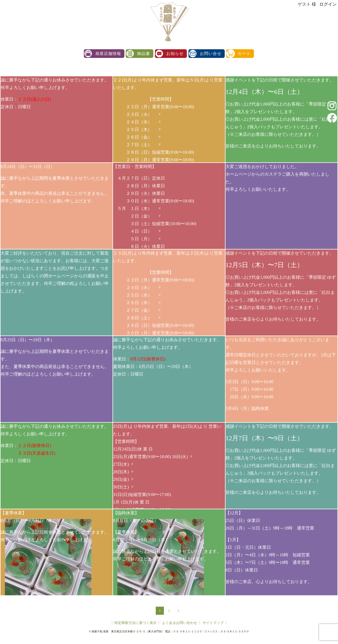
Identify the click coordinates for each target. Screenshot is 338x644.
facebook (332, 118)
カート (244, 54)
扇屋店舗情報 (108, 54)
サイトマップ (213, 623)
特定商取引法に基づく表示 (135, 623)
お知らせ (175, 54)
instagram (332, 106)
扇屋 (170, 22)
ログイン (328, 4)
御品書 (144, 54)
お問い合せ (211, 54)
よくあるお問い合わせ (180, 623)
